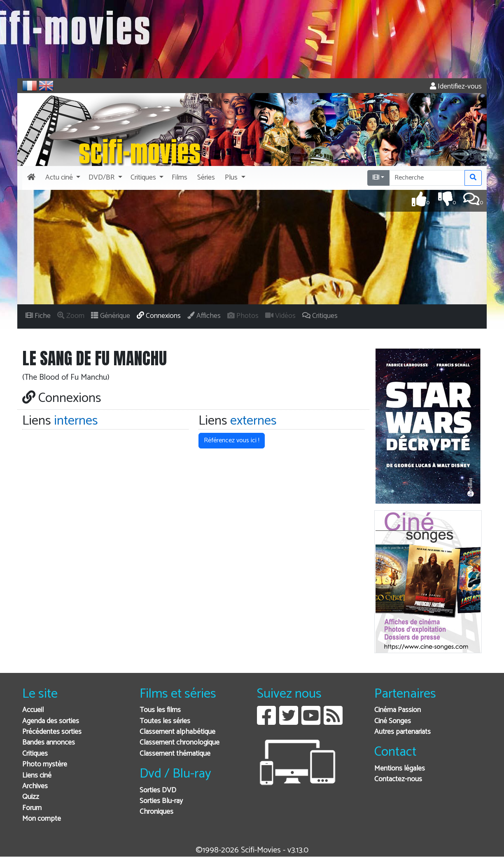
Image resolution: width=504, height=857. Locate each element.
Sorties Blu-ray (161, 801)
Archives (35, 786)
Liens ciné (37, 776)
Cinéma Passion (398, 710)
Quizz (31, 797)
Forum (32, 808)
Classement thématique (175, 754)
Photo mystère (45, 765)
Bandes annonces (49, 743)
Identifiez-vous (456, 87)
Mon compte (42, 819)
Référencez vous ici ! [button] (232, 440)
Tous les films (160, 710)
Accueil (33, 710)
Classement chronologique (180, 743)
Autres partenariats (402, 732)
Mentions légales (400, 769)
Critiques (35, 754)
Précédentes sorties (52, 732)
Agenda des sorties (51, 721)
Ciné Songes (393, 721)
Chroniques (156, 812)
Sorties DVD (158, 790)
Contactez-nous (398, 779)
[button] (62, 178)
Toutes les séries (165, 721)
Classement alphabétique (177, 732)
